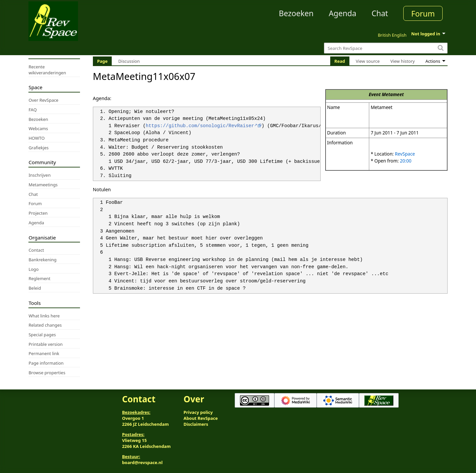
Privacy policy (198, 412)
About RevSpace (201, 418)
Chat (380, 13)
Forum (423, 14)
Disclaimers (196, 424)
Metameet (393, 94)
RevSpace (405, 154)
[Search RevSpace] (386, 48)
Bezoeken (296, 13)
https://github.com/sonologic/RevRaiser (200, 126)
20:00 (406, 161)
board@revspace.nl (142, 462)
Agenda (343, 13)
